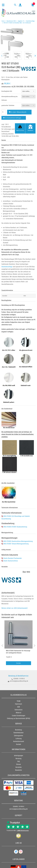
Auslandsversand (19, 741)
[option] (18, 644)
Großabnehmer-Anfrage (12, 118)
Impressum (18, 704)
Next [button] (33, 645)
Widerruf (18, 713)
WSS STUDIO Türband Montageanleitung (16, 544)
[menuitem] (3, 21)
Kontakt (19, 744)
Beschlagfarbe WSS (7, 91)
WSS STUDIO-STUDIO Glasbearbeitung (15, 527)
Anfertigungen (19, 756)
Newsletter (19, 770)
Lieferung (19, 739)
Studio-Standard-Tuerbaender (13, 558)
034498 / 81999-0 (19, 679)
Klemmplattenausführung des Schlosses (10, 98)
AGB (18, 707)
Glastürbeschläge (30, 21)
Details (18, 663)
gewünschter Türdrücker (8, 105)
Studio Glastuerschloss (11, 561)
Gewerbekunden (18, 733)
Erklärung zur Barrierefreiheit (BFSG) (19, 718)
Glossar (19, 764)
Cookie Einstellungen (19, 716)
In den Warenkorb (18, 112)
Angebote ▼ (21, 21)
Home (3, 21)
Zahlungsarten (18, 736)
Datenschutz (19, 710)
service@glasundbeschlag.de (19, 681)
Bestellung (18, 730)
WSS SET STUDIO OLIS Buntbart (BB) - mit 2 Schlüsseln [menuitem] (17, 23)
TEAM (18, 701)
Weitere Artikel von (14, 608)
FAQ (19, 761)
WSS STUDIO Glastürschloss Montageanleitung (18, 541)
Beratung (18, 759)
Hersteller (19, 767)
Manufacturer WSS (11, 21)
